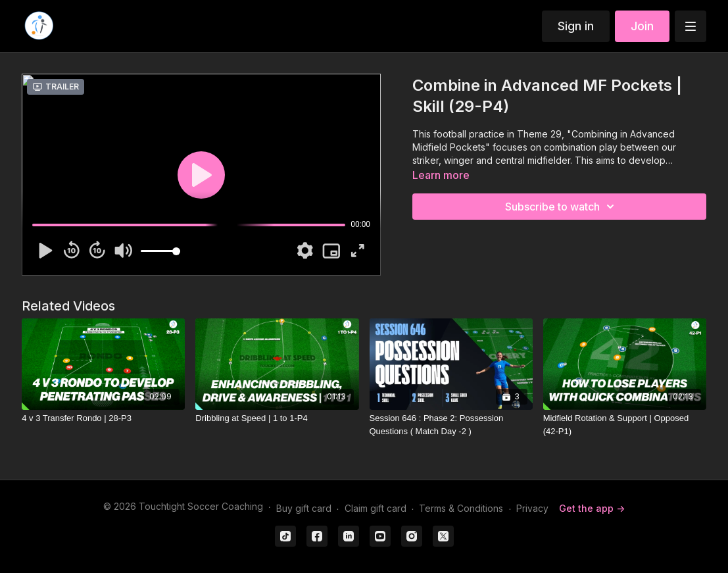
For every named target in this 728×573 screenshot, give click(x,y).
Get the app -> (592, 508)
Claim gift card (376, 508)
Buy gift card (304, 508)
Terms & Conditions (461, 508)
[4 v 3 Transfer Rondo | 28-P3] (103, 418)
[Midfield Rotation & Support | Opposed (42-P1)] (625, 425)
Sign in (576, 26)
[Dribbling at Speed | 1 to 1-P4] (277, 418)
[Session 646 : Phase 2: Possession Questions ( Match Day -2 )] (451, 425)
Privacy (532, 508)
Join (642, 26)
